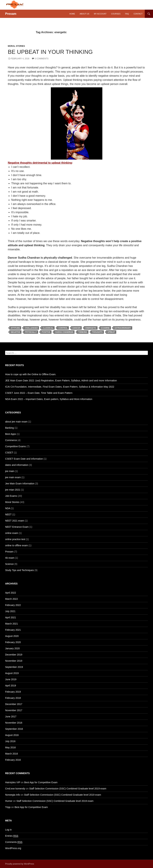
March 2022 (12, 599)
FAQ (127, 14)
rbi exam (10, 558)
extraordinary (123, 328)
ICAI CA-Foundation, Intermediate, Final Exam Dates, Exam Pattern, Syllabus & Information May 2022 (60, 387)
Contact (138, 14)
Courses (116, 14)
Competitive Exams (16, 446)
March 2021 (12, 624)
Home (72, 14)
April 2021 (11, 617)
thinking (83, 332)
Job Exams (11, 496)
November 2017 (14, 710)
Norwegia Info (13, 795)
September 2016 (14, 729)
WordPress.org (13, 848)
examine (105, 328)
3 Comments (42, 59)
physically (31, 332)
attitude (15, 328)
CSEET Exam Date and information (24, 459)
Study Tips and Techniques (19, 570)
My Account (100, 14)
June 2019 (11, 679)
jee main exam (13, 477)
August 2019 (12, 673)
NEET (8, 514)
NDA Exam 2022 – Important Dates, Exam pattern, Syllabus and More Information (49, 399)
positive (46, 332)
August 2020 (12, 636)
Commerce (11, 440)
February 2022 (13, 605)
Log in (8, 830)
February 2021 (13, 630)
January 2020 (12, 648)
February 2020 (13, 642)
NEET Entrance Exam (17, 527)
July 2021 (10, 611)
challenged (31, 328)
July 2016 (10, 741)
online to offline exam (16, 545)
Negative (16, 332)
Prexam (11, 14)
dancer (76, 328)
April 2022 (11, 593)
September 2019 (14, 667)
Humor (9, 801)
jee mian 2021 (13, 490)
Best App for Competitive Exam (41, 782)
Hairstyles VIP (13, 782)
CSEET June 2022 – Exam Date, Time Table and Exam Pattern (39, 393)
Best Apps (11, 434)
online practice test (15, 539)
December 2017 (14, 704)
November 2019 (14, 661)
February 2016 (13, 760)
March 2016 (12, 754)
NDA (8, 508)
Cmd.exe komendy (15, 789)
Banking (10, 428)
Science (9, 564)
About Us (84, 14)
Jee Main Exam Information (20, 484)
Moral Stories (16, 46)
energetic (91, 328)
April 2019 (11, 686)
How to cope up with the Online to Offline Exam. (31, 374)
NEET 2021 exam (15, 521)
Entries (12, 836)
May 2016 (10, 747)
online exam (12, 533)
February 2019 (13, 692)
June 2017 (11, 717)
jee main (10, 471)
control (63, 328)
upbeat (111, 332)
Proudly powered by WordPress (20, 864)
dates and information (17, 465)
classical (48, 328)
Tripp (8, 807)
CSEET (9, 453)
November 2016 (14, 723)
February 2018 (13, 698)
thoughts (97, 332)
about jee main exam (16, 422)
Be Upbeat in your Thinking (50, 52)
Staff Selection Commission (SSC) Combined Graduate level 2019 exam (68, 789)
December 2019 (14, 655)
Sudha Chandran (64, 332)
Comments (14, 842)
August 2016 (12, 735)
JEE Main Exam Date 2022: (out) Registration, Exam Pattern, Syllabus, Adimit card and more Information (61, 381)
